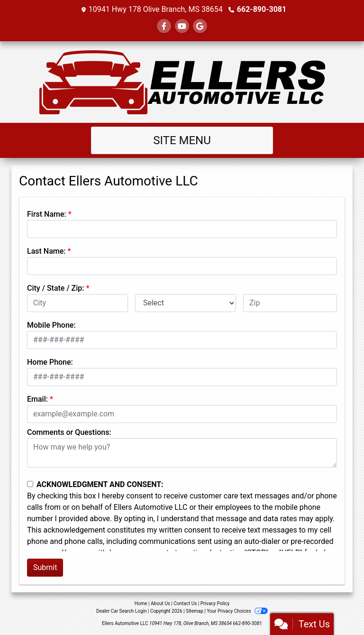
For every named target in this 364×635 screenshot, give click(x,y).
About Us (160, 603)
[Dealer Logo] (182, 82)
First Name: (47, 214)
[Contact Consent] (30, 484)
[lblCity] (77, 303)
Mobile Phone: (51, 325)
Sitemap (195, 611)
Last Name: (46, 251)
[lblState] (186, 303)
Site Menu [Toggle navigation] (182, 140)
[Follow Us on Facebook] (164, 26)
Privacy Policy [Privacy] (215, 603)
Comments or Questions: (69, 432)
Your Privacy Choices (237, 611)
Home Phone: (50, 362)
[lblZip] (290, 303)
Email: (37, 399)
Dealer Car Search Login (122, 611)
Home (141, 603)
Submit (45, 567)
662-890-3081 (262, 9)
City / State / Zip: (56, 288)
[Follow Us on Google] (200, 26)
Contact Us (185, 603)
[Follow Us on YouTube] (182, 26)
